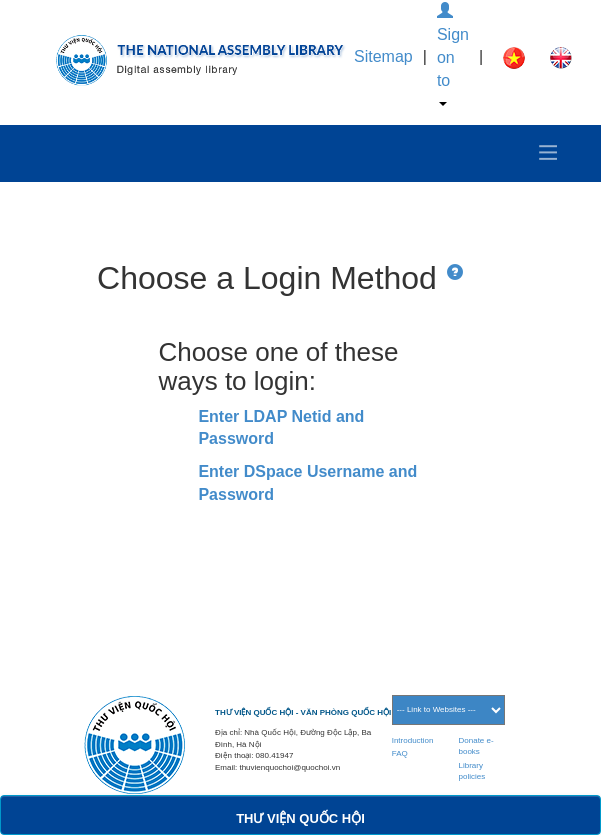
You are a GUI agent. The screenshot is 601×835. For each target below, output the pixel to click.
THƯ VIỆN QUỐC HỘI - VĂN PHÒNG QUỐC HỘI (303, 712)
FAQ (400, 753)
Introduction (413, 740)
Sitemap (383, 56)
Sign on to (453, 54)
